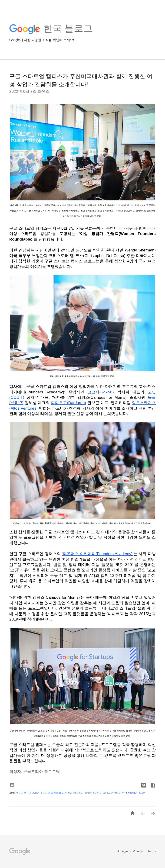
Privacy (138, 851)
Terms (152, 851)
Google (124, 851)
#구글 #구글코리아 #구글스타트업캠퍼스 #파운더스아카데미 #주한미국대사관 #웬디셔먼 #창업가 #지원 (81, 793)
